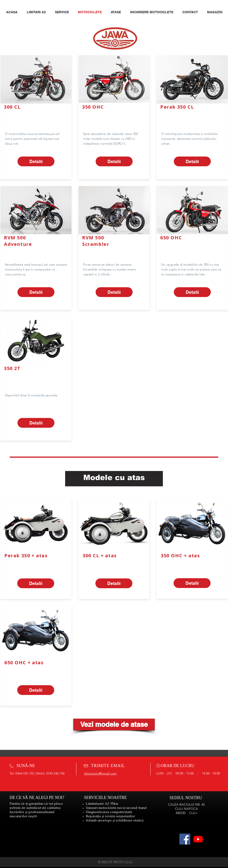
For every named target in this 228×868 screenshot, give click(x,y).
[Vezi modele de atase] (114, 724)
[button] (117, 12)
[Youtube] (198, 839)
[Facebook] (185, 839)
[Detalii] (36, 161)
